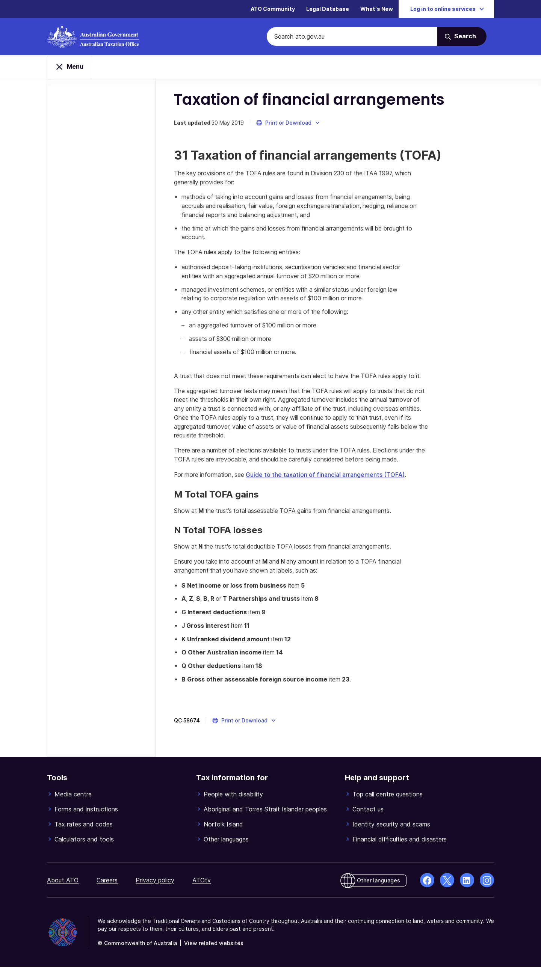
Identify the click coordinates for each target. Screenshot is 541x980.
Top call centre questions (388, 807)
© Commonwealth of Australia (137, 956)
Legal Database (328, 9)
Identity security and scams (391, 837)
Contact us (368, 822)
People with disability (233, 807)
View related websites (214, 956)
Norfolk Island (223, 837)
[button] (289, 124)
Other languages (226, 852)
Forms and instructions (86, 822)
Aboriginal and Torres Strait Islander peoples (265, 822)
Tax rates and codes (84, 837)
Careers (107, 893)
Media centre (73, 807)
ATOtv (202, 893)
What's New (377, 9)
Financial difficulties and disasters (400, 852)
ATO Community (273, 9)
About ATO (63, 893)
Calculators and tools (84, 852)
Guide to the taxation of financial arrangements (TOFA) (328, 487)
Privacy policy (155, 893)
